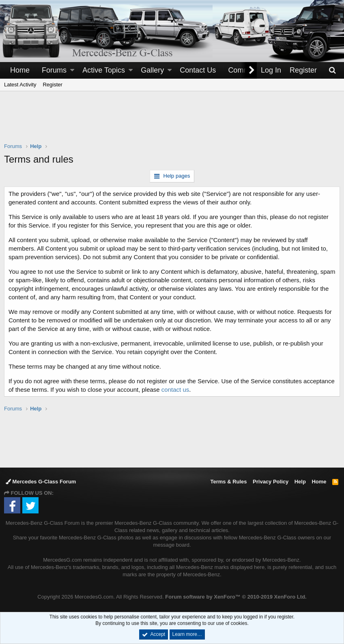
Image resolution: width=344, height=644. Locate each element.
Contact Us (198, 70)
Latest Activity (20, 85)
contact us (175, 390)
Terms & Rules (228, 482)
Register (52, 85)
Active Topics (104, 70)
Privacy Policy (271, 482)
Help (300, 482)
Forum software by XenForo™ (236, 597)
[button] (72, 70)
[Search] (332, 70)
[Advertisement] (172, 122)
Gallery (152, 70)
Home (20, 70)
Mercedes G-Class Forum (41, 482)
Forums (54, 70)
